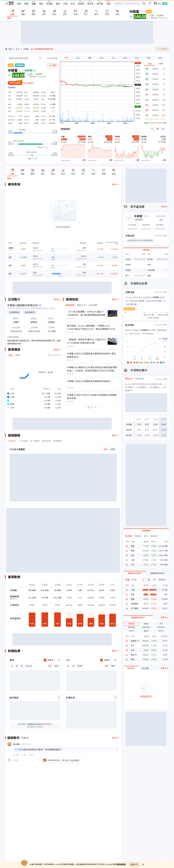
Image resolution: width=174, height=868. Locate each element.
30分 (148, 58)
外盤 (164, 123)
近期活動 (146, 250)
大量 (63, 137)
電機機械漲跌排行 (135, 572)
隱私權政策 (121, 864)
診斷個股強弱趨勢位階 (44, 49)
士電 (133, 559)
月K (102, 58)
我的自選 (131, 681)
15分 (137, 58)
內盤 (146, 123)
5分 (113, 58)
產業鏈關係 (146, 530)
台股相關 (93, 305)
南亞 (133, 545)
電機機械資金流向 (157, 572)
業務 (18, 355)
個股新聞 (70, 305)
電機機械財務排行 (138, 630)
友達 (90, 137)
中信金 (117, 137)
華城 (133, 550)
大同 (133, 564)
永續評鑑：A (30, 70)
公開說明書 (14, 312)
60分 (160, 58)
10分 (125, 58)
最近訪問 (145, 681)
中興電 (26, 49)
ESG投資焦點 (162, 49)
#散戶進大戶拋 (134, 240)
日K (78, 58)
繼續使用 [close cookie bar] (134, 864)
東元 (133, 554)
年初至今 (162, 579)
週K (90, 58)
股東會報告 (30, 312)
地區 (11, 355)
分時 (66, 58)
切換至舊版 (53, 58)
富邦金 (144, 137)
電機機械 (20, 65)
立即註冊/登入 (146, 709)
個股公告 (81, 305)
